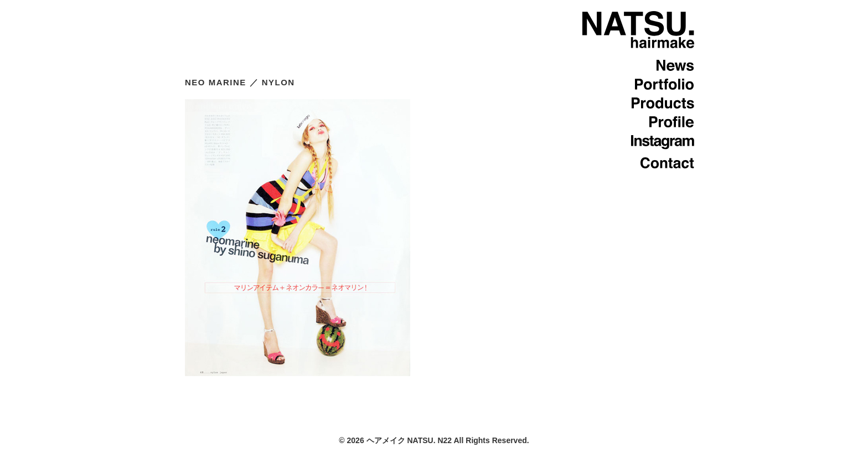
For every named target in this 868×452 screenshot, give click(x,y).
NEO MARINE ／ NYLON (240, 82)
